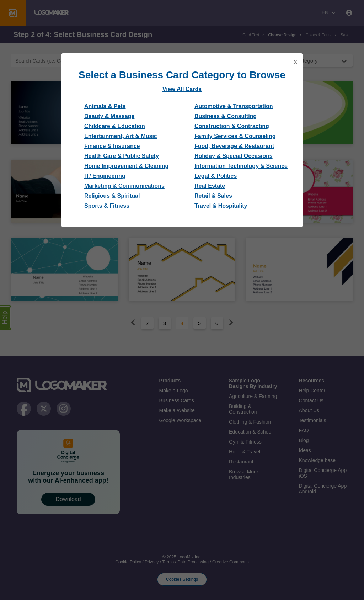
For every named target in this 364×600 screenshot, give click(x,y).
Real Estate (210, 186)
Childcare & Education (115, 126)
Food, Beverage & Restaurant (234, 146)
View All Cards (182, 89)
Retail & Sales (213, 196)
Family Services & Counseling (235, 136)
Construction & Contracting (232, 126)
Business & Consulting (226, 116)
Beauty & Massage (109, 116)
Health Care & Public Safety (122, 156)
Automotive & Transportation (234, 106)
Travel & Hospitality (221, 206)
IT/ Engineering (105, 176)
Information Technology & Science (241, 166)
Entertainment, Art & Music (121, 136)
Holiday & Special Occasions (234, 156)
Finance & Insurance (112, 146)
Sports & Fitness (107, 206)
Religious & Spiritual (112, 196)
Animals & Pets (105, 106)
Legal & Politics (216, 176)
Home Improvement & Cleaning (126, 166)
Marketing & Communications (124, 186)
